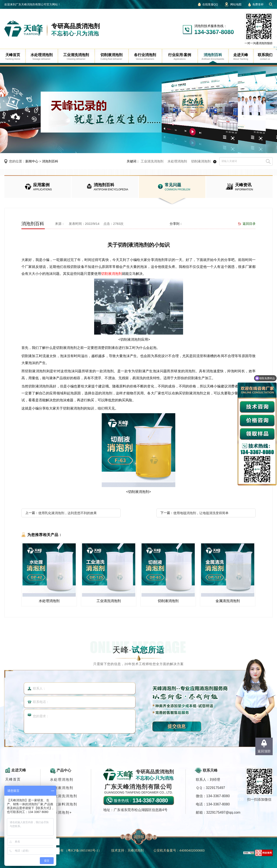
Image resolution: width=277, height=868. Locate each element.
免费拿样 (258, 4)
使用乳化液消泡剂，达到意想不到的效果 (68, 513)
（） (83, 850)
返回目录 (249, 224)
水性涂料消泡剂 (64, 804)
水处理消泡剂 (177, 161)
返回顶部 (264, 751)
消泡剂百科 (50, 161)
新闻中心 (32, 161)
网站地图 (236, 4)
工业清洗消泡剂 (152, 161)
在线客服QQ (210, 4)
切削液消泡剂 (201, 161)
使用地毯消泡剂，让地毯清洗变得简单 (201, 513)
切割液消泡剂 (111, 274)
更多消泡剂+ (61, 812)
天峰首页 (13, 779)
